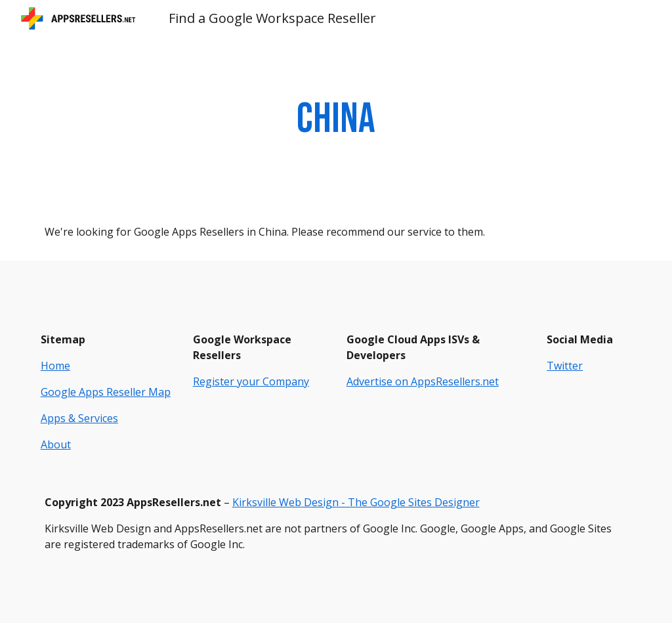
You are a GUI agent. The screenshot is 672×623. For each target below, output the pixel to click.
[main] (336, 120)
